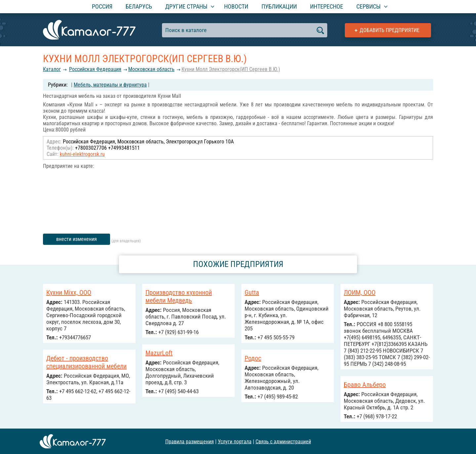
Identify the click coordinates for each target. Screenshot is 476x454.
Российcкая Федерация (95, 69)
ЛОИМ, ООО (360, 292)
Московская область (151, 69)
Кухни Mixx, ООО (69, 292)
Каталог (52, 69)
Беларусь (139, 6)
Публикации (279, 6)
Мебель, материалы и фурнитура (110, 85)
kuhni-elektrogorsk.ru (82, 154)
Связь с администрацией (283, 441)
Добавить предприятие (390, 30)
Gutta (252, 292)
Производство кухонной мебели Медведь (179, 296)
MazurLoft (159, 353)
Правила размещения (190, 441)
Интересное (327, 6)
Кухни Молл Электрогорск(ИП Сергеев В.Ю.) (231, 69)
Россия (102, 6)
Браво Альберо (365, 385)
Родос (253, 358)
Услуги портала (235, 441)
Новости (236, 6)
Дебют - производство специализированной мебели (86, 362)
